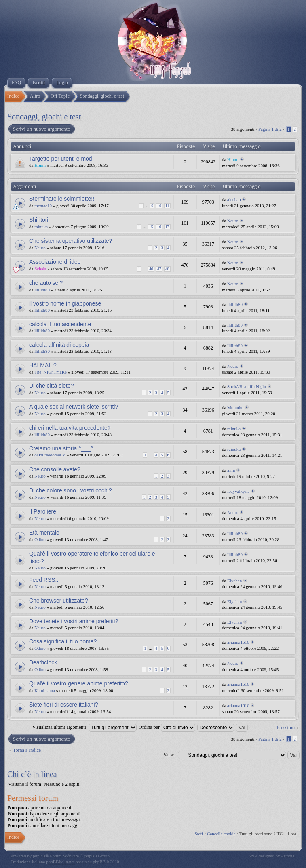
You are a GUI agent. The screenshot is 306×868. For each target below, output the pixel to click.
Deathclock (43, 662)
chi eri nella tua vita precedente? (70, 428)
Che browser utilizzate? (59, 601)
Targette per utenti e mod (61, 159)
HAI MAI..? (43, 365)
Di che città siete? (52, 386)
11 (167, 206)
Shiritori (39, 220)
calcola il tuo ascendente (60, 324)
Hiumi (40, 165)
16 (159, 227)
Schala (40, 269)
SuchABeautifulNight (247, 386)
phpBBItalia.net (60, 862)
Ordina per (167, 727)
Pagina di (270, 129)
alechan (234, 199)
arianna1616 (238, 642)
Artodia (288, 856)
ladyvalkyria (238, 491)
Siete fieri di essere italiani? (63, 705)
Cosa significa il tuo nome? (63, 641)
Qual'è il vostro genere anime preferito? (79, 683)
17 (167, 227)
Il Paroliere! (43, 511)
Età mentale (44, 533)
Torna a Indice (27, 750)
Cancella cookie (221, 834)
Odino (40, 539)
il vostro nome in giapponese (65, 303)
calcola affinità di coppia (59, 345)
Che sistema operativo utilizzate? (71, 241)
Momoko (235, 407)
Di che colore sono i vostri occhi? (71, 490)
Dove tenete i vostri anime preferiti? (74, 621)
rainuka (41, 227)
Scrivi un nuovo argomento (41, 129)
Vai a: (169, 755)
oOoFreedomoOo (50, 455)
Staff (199, 834)
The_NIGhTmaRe (51, 372)
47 (159, 269)
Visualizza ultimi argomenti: (84, 727)
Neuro (233, 221)
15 (151, 227)
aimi (231, 470)
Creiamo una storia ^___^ (61, 448)
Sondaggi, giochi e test (44, 117)
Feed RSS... (44, 580)
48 (167, 269)
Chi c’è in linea (32, 774)
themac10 (43, 206)
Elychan (234, 581)
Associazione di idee (55, 262)
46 (151, 269)
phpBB (39, 856)
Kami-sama (45, 690)
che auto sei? (46, 283)
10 (159, 206)
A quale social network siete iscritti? (74, 407)
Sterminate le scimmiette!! (62, 199)
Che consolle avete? (55, 469)
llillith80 (42, 290)
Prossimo (286, 728)
